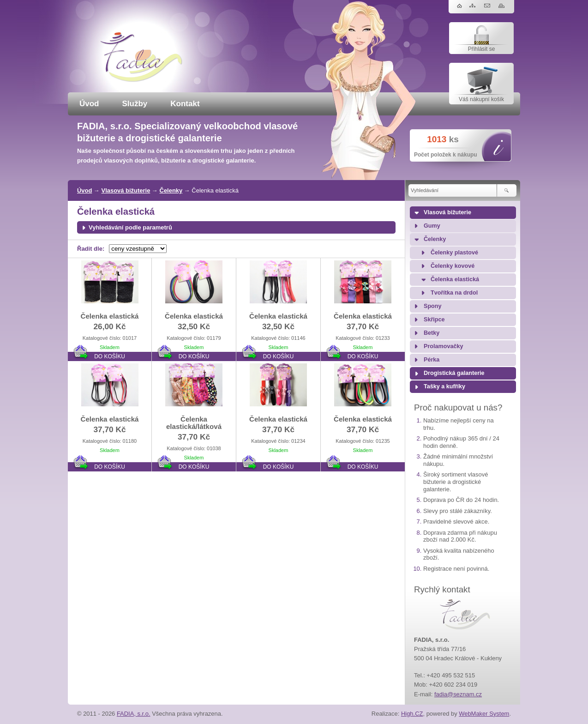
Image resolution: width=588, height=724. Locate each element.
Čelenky (171, 190)
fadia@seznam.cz (458, 694)
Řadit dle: (91, 249)
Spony (432, 306)
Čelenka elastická (455, 279)
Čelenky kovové (453, 266)
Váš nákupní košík (481, 99)
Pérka (432, 360)
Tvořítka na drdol (454, 293)
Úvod (89, 104)
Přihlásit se (482, 49)
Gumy (432, 226)
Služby (135, 104)
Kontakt (185, 104)
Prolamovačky (443, 346)
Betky (432, 333)
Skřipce (434, 320)
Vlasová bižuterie (126, 190)
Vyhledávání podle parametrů (130, 227)
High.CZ (412, 714)
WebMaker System (484, 714)
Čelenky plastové (454, 253)
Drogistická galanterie (454, 373)
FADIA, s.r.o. (134, 714)
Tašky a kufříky (444, 386)
